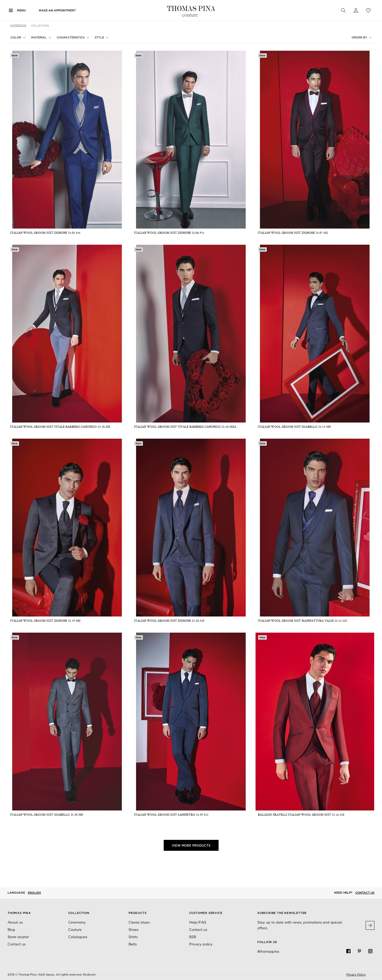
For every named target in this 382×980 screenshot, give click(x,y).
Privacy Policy (356, 975)
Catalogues (78, 937)
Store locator (18, 937)
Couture (75, 930)
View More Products (191, 845)
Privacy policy (201, 944)
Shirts (133, 937)
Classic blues (139, 922)
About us (15, 922)
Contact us (365, 893)
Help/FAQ (198, 922)
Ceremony (77, 922)
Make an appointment (57, 10)
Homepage (18, 25)
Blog (11, 930)
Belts (133, 944)
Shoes (133, 930)
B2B (193, 937)
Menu (21, 10)
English (34, 893)
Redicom (89, 975)
